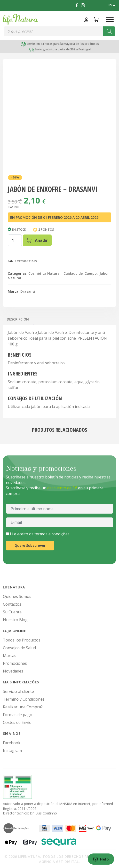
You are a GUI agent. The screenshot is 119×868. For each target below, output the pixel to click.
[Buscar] (109, 31)
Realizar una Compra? (23, 707)
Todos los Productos (22, 640)
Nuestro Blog (15, 620)
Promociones (15, 663)
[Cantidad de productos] (15, 240)
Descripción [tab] (18, 319)
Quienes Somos (17, 596)
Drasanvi (28, 291)
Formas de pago (18, 715)
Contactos (12, 604)
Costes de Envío (17, 722)
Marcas (10, 656)
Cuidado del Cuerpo (80, 273)
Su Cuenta (12, 612)
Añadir (37, 240)
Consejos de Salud (19, 648)
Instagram (12, 751)
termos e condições (52, 534)
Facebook (12, 743)
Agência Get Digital (59, 862)
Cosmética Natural (44, 273)
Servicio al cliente (18, 691)
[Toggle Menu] (110, 20)
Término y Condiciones (24, 699)
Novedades (13, 671)
